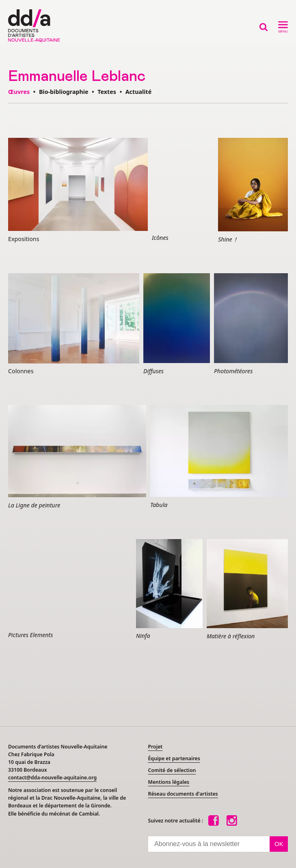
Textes (107, 92)
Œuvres (19, 92)
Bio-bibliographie (64, 92)
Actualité (138, 92)
